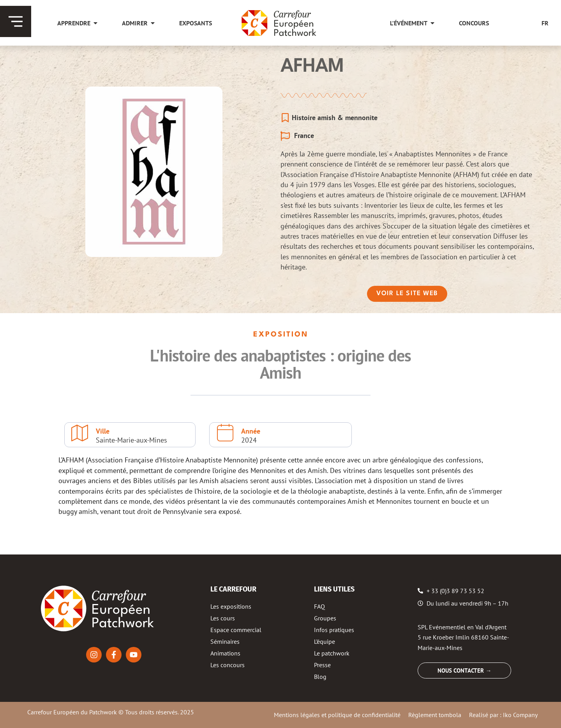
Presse (322, 665)
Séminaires (225, 641)
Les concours (228, 665)
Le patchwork (332, 653)
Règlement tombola (435, 715)
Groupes (325, 618)
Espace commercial (236, 630)
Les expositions (231, 606)
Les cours (223, 618)
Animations (225, 653)
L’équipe (325, 641)
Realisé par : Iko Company (503, 715)
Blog (320, 677)
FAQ (319, 606)
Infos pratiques (334, 630)
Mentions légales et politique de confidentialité (337, 715)
